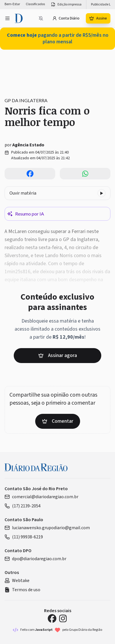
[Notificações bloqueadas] (41, 18)
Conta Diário (66, 18)
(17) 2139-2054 (23, 506)
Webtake (17, 581)
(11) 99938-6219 (24, 537)
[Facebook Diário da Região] (52, 618)
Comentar (58, 421)
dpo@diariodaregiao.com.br (35, 559)
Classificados (35, 4)
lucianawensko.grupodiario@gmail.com (47, 528)
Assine (98, 18)
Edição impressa (66, 5)
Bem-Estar (12, 4)
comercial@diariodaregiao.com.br (41, 497)
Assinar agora (58, 355)
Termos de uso (22, 590)
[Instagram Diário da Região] (63, 618)
